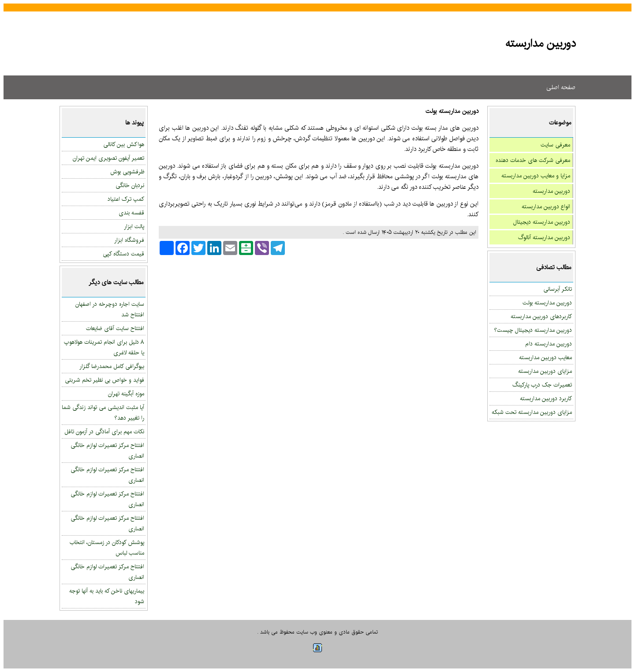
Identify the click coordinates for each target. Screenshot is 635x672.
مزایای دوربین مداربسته (545, 371)
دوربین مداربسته (551, 191)
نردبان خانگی (130, 185)
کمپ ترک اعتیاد (126, 199)
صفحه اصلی (561, 87)
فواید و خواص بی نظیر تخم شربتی (105, 380)
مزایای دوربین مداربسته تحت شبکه (532, 412)
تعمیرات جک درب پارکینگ (542, 385)
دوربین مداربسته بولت (547, 303)
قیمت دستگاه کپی (123, 254)
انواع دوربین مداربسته (546, 206)
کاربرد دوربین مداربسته (546, 398)
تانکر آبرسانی (558, 289)
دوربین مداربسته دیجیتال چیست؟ (533, 330)
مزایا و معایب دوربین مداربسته (536, 176)
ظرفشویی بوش (127, 172)
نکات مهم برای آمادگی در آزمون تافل (104, 432)
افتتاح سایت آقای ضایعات (115, 328)
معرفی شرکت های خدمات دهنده (533, 160)
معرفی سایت (555, 145)
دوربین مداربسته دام (549, 344)
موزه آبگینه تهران (126, 394)
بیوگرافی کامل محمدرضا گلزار (112, 366)
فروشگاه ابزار (129, 240)
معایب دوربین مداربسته (545, 357)
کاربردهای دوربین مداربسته (541, 316)
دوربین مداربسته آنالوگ (544, 237)
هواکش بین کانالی (124, 144)
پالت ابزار (134, 226)
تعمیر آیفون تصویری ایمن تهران (108, 158)
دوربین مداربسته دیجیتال (542, 222)
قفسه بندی (131, 213)
